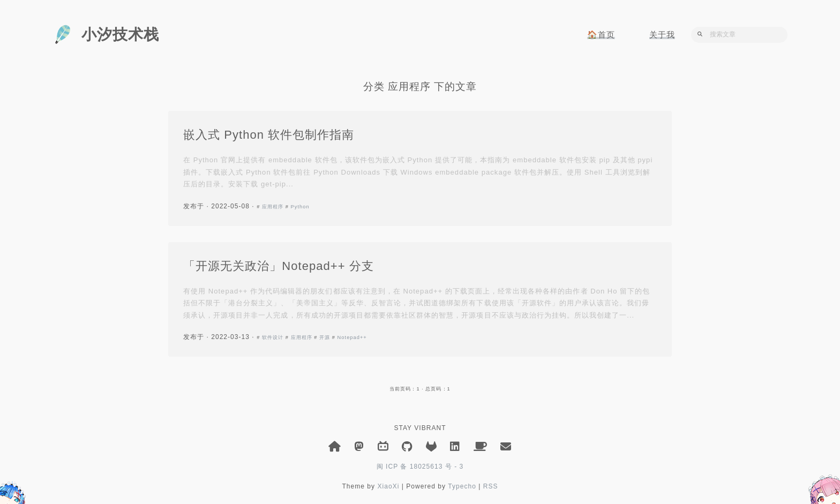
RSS (491, 486)
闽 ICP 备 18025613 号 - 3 (420, 467)
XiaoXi (388, 486)
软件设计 (273, 337)
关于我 (662, 35)
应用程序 (273, 207)
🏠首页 (601, 35)
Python (300, 207)
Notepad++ (352, 337)
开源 (325, 337)
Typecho (462, 486)
